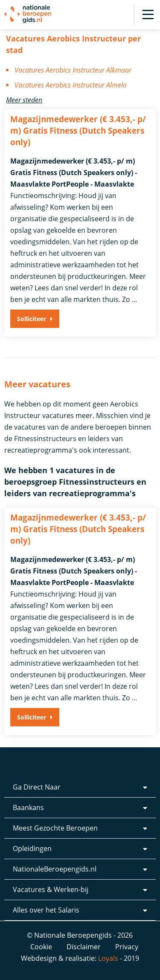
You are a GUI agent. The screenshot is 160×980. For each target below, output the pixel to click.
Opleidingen (32, 848)
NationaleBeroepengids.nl (55, 869)
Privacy (127, 947)
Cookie (41, 947)
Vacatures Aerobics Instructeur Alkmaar (73, 70)
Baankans (28, 807)
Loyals (108, 958)
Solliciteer (32, 319)
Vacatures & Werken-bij (51, 889)
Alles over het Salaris (46, 910)
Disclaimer (84, 947)
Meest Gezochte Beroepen (55, 828)
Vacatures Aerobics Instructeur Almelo (71, 85)
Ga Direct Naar (37, 787)
